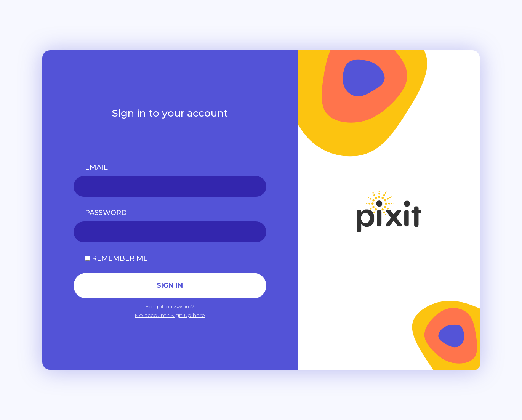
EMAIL (96, 167)
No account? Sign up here (170, 315)
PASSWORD (106, 213)
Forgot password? (170, 306)
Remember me (116, 258)
